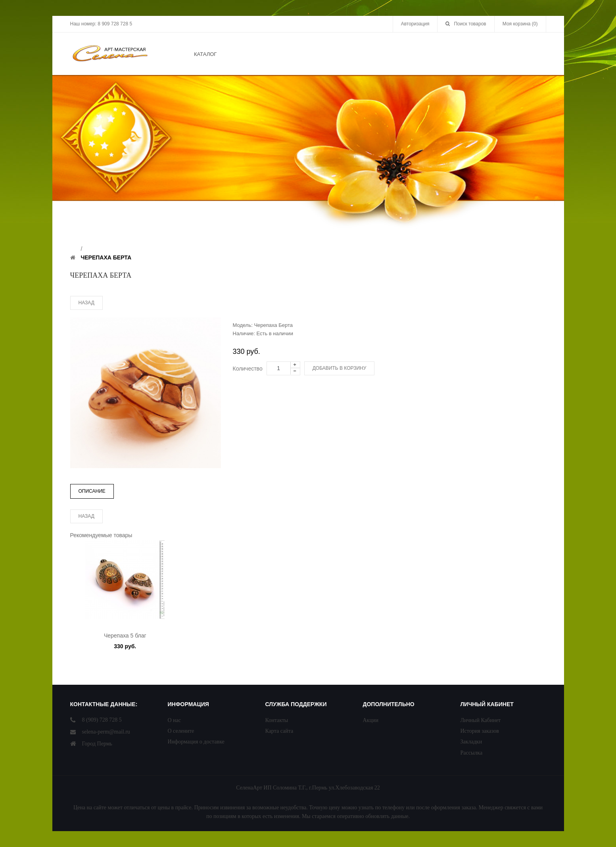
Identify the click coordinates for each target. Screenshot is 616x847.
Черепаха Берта (106, 257)
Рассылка (472, 753)
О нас (175, 720)
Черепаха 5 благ (125, 636)
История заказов (480, 731)
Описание (92, 491)
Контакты (277, 720)
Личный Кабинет (481, 720)
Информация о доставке (196, 742)
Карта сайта (279, 731)
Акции (371, 720)
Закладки (471, 742)
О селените (181, 731)
